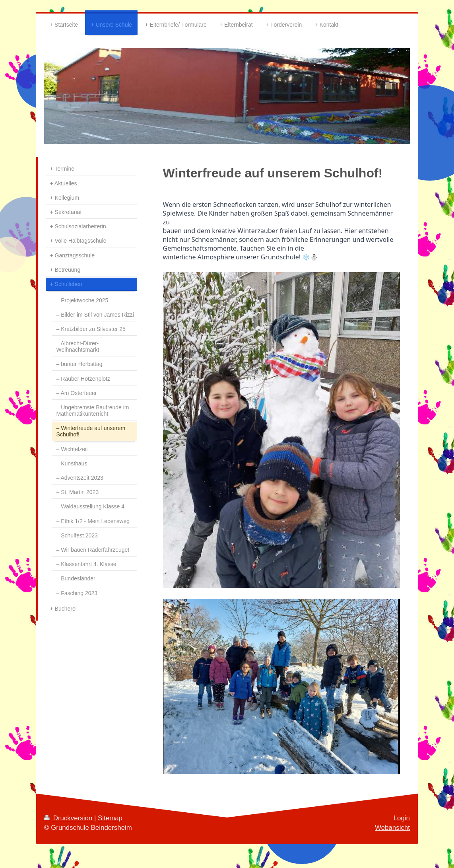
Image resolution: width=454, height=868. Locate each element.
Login (402, 818)
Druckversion (69, 818)
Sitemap (110, 818)
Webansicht (392, 828)
